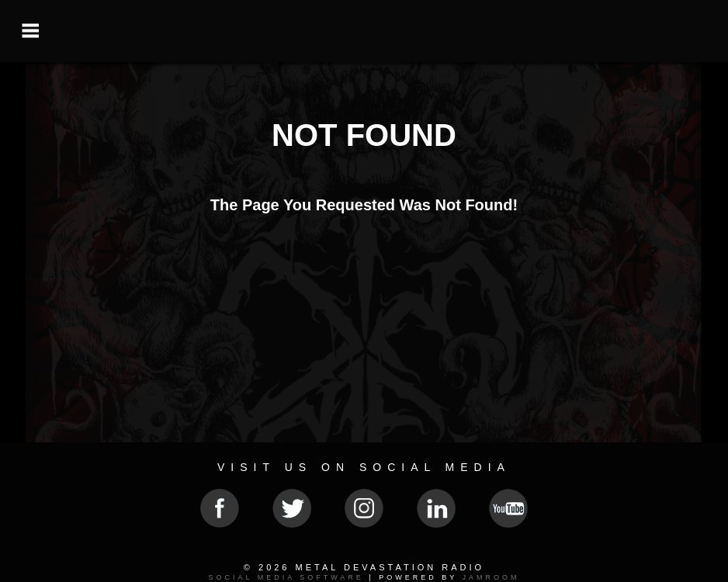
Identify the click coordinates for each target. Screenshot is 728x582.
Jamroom (491, 577)
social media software (286, 577)
